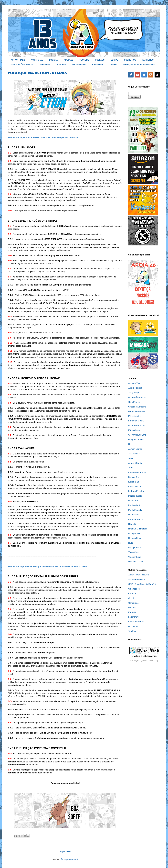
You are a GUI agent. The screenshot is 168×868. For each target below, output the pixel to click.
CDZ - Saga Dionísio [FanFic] (142, 584)
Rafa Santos (134, 515)
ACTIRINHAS (37, 60)
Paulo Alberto (135, 505)
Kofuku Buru (134, 477)
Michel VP (133, 500)
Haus (131, 444)
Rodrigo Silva (135, 533)
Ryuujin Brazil (135, 547)
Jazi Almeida (134, 454)
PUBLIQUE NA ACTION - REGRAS (139, 65)
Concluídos (44, 65)
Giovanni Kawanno (137, 435)
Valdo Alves (134, 552)
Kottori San (134, 482)
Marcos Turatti (135, 496)
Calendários (134, 589)
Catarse (132, 593)
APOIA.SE (68, 60)
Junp (131, 468)
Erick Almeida (135, 416)
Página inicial (65, 852)
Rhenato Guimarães (138, 529)
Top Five (132, 631)
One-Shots (61, 65)
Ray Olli (132, 524)
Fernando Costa (136, 421)
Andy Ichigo (134, 393)
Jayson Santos (135, 449)
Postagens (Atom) (69, 859)
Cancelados (98, 65)
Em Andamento (79, 65)
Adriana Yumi (135, 383)
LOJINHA (54, 60)
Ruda (131, 543)
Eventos (132, 608)
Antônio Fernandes (137, 397)
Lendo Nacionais (136, 622)
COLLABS (100, 60)
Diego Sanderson (136, 411)
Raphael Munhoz (136, 519)
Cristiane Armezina (137, 407)
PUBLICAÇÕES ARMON (22, 65)
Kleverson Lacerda (137, 472)
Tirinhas (113, 65)
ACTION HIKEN (18, 60)
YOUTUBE (84, 60)
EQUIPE (114, 60)
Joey (131, 458)
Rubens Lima (135, 538)
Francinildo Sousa (137, 425)
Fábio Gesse (134, 430)
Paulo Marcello (135, 510)
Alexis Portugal (135, 388)
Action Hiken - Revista (139, 575)
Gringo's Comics (136, 440)
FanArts (132, 612)
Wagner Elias (135, 557)
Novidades (133, 626)
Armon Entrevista (136, 579)
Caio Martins (134, 402)
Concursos (133, 603)
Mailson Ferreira (136, 491)
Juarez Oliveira (135, 463)
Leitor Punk (134, 617)
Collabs (132, 598)
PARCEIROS (148, 60)
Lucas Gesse (135, 487)
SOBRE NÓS (130, 60)
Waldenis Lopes (136, 562)
